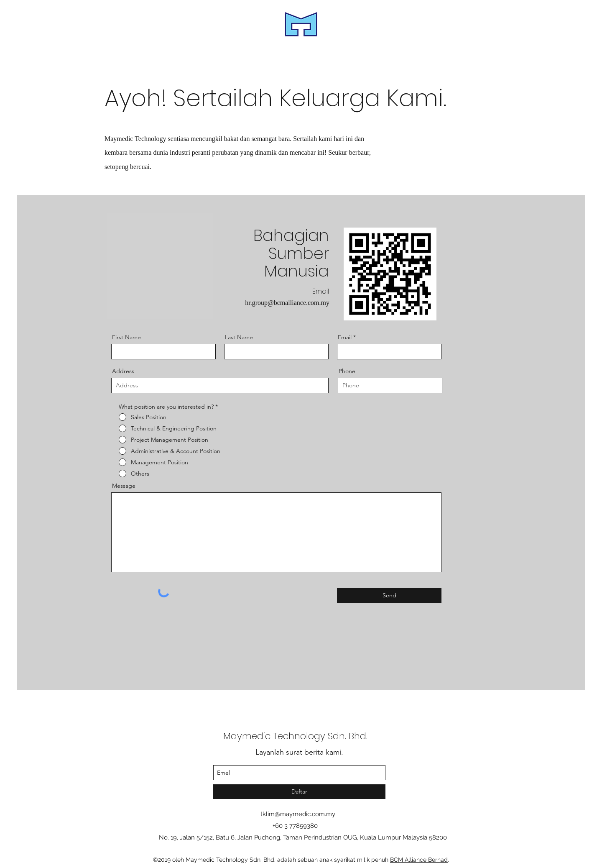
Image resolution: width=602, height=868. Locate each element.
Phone (347, 371)
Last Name (239, 337)
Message (124, 486)
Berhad (437, 860)
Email (345, 337)
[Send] (389, 595)
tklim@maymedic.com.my (298, 814)
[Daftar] (299, 792)
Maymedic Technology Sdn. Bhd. (295, 736)
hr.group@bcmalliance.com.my (287, 303)
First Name (126, 337)
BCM (397, 860)
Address (123, 371)
